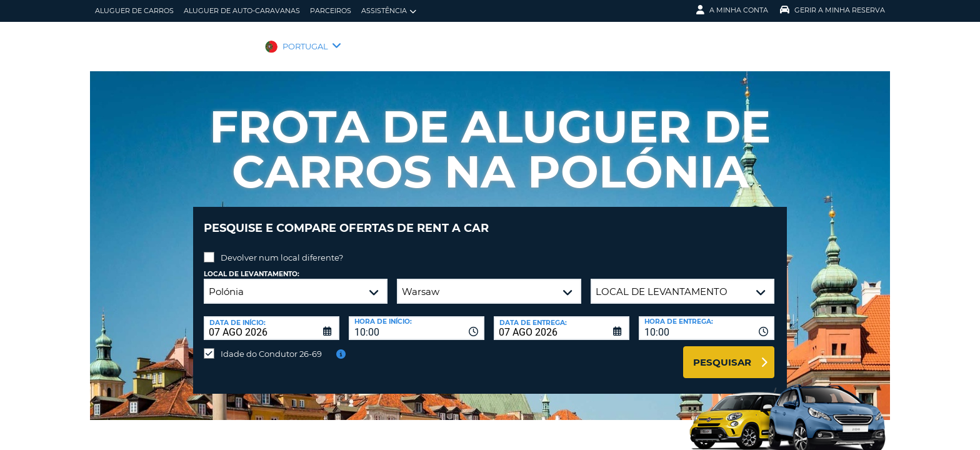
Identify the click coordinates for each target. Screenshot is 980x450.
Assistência (389, 11)
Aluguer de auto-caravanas (242, 11)
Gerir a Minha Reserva (832, 10)
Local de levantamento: (252, 265)
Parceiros (331, 11)
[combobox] (417, 319)
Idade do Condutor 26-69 (271, 344)
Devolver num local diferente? (282, 248)
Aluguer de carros (134, 11)
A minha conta (732, 10)
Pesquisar (722, 353)
